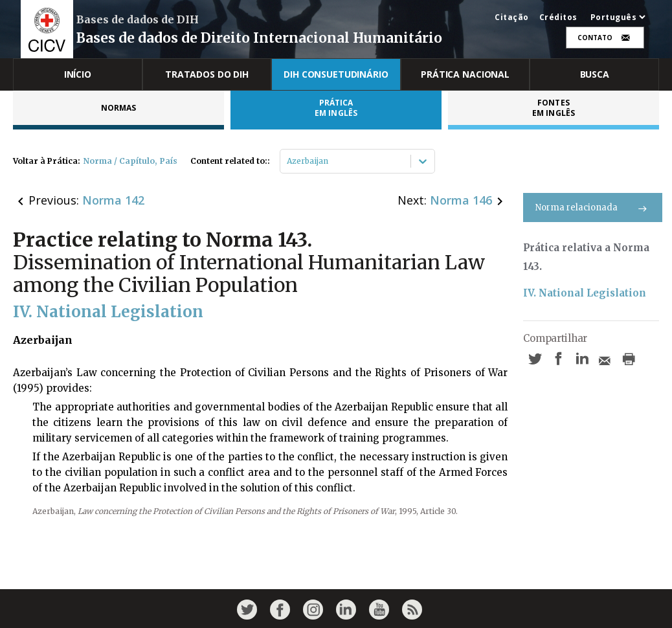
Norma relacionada (593, 207)
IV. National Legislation (585, 293)
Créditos (558, 17)
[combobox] (288, 161)
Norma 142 (113, 200)
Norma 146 (461, 200)
